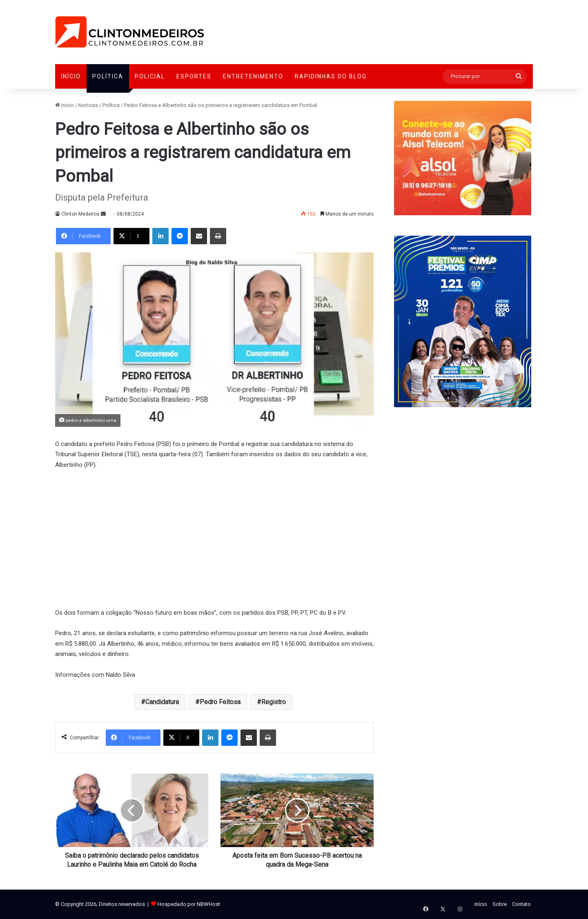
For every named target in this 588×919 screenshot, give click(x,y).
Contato (521, 904)
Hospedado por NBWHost (189, 904)
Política (108, 76)
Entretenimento (253, 76)
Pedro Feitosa (220, 702)
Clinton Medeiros (80, 214)
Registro (274, 702)
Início (71, 76)
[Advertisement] (214, 538)
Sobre (500, 904)
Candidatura (162, 702)
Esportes (194, 76)
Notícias (88, 105)
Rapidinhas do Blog (331, 76)
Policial (150, 76)
